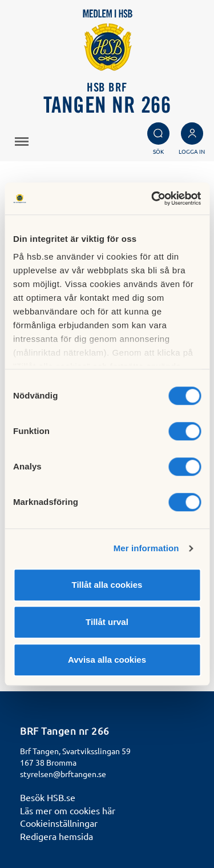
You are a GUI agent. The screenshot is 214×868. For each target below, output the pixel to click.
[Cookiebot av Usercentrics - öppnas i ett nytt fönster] (152, 198)
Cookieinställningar (59, 823)
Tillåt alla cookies (107, 585)
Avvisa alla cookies (107, 660)
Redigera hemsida (56, 836)
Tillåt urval (107, 622)
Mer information (146, 548)
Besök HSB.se (48, 797)
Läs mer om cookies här (68, 810)
